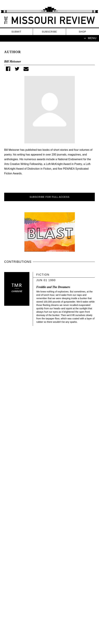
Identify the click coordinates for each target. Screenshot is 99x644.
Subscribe (49, 32)
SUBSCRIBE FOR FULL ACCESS (50, 197)
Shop (83, 32)
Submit (16, 32)
